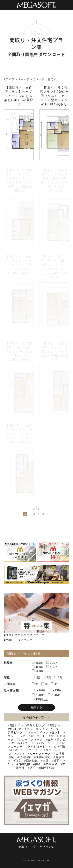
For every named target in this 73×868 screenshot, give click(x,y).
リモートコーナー (29, 750)
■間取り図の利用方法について (24, 635)
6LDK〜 (39, 671)
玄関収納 (52, 764)
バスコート (27, 743)
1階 (36, 677)
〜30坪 (38, 690)
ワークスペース (40, 754)
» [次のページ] (48, 514)
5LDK (52, 667)
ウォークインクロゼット (44, 732)
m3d (13, 729)
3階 (59, 677)
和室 (18, 761)
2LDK (38, 663)
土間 (46, 761)
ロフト (21, 754)
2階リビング (36, 725)
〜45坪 (54, 695)
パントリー (46, 743)
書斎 (38, 764)
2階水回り (57, 725)
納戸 (33, 768)
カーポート (38, 736)
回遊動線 (32, 761)
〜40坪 (38, 695)
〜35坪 (54, 690)
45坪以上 (40, 699)
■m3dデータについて (18, 640)
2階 (47, 677)
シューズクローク (30, 739)
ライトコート (36, 747)
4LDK (38, 667)
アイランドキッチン (35, 729)
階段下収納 (48, 768)
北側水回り (43, 757)
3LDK (52, 663)
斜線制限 (24, 764)
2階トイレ (16, 725)
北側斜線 (25, 757)
